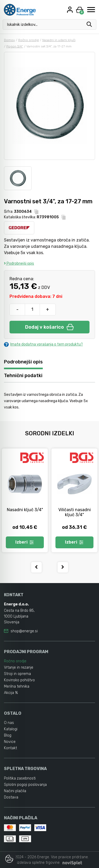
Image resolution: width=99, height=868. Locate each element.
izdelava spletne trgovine (38, 863)
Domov (9, 40)
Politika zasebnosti (20, 778)
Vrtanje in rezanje (19, 667)
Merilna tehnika (17, 686)
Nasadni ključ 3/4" (25, 510)
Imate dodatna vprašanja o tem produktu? (43, 344)
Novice (10, 742)
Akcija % (11, 693)
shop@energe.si (24, 631)
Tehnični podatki (23, 376)
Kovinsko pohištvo (19, 680)
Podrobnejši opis (19, 263)
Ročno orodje (29, 40)
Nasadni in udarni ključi (59, 40)
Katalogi (11, 729)
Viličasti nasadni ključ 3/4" (75, 512)
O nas (9, 723)
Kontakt (10, 748)
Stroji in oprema (17, 674)
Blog (8, 735)
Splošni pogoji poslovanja (25, 785)
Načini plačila (15, 791)
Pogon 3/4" (15, 46)
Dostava (11, 797)
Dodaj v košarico (49, 327)
